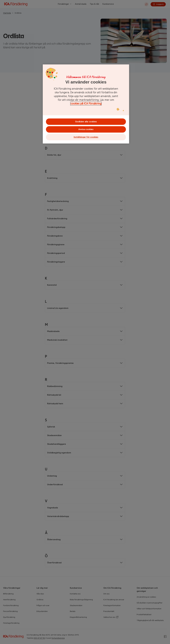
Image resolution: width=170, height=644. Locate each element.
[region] (86, 104)
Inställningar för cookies (86, 137)
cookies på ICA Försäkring (86, 104)
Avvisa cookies (86, 129)
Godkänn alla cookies (86, 122)
